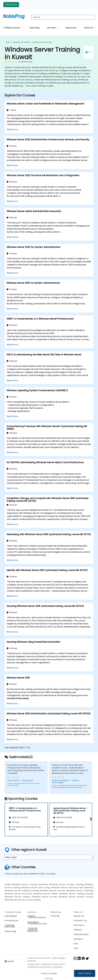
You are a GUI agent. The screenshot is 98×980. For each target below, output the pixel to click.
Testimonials (81, 934)
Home (8, 42)
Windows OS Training (21, 42)
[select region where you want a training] (49, 857)
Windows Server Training (42, 42)
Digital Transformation (37, 917)
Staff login (49, 979)
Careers (78, 939)
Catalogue (11, 916)
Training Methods (10, 926)
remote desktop (25, 80)
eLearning (35, 28)
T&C (76, 948)
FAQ (76, 944)
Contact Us (11, 5)
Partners (79, 925)
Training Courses (12, 28)
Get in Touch (85, 973)
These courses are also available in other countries (30, 874)
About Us (89, 28)
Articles (55, 916)
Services (52, 28)
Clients (78, 930)
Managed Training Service (37, 923)
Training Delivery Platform (33, 930)
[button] (90, 819)
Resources (71, 28)
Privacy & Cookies (49, 973)
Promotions (11, 921)
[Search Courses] (63, 17)
